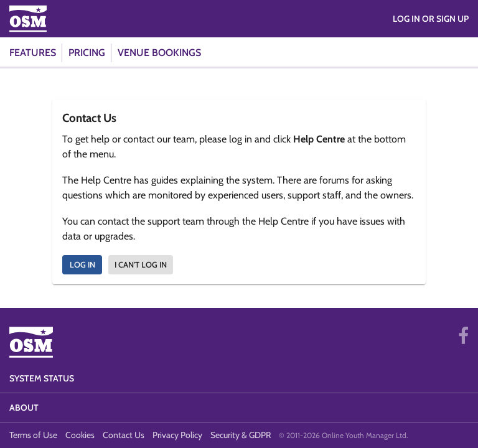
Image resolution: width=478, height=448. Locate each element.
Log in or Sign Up (431, 19)
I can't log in (141, 264)
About (24, 408)
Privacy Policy (177, 435)
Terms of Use (33, 435)
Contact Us (124, 435)
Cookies (80, 435)
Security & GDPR (241, 435)
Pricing (87, 53)
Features (33, 53)
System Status (42, 378)
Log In (82, 264)
